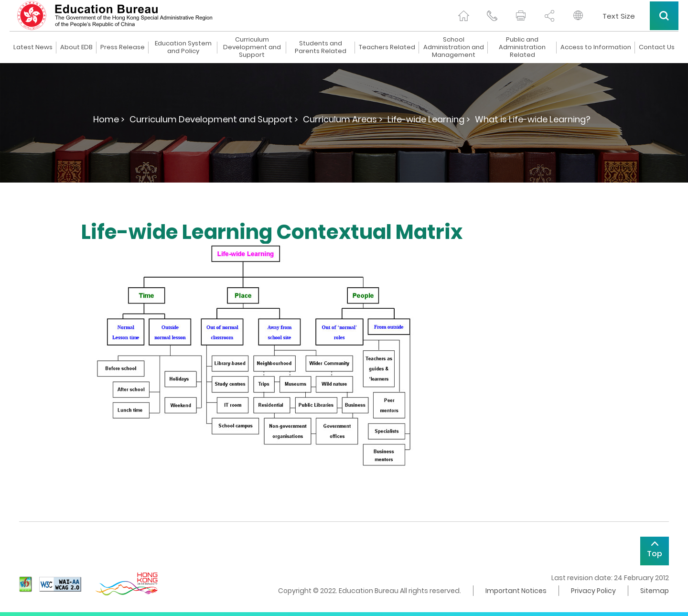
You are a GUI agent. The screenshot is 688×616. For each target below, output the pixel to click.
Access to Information (596, 47)
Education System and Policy (183, 47)
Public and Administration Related (522, 47)
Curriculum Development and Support (252, 47)
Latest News (33, 47)
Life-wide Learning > (429, 119)
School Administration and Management (454, 47)
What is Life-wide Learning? (533, 119)
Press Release (123, 47)
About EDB (76, 47)
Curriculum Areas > (343, 119)
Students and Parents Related (321, 47)
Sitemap (655, 591)
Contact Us (657, 47)
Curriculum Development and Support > (214, 119)
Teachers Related (387, 47)
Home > (109, 119)
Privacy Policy (593, 591)
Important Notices (516, 591)
